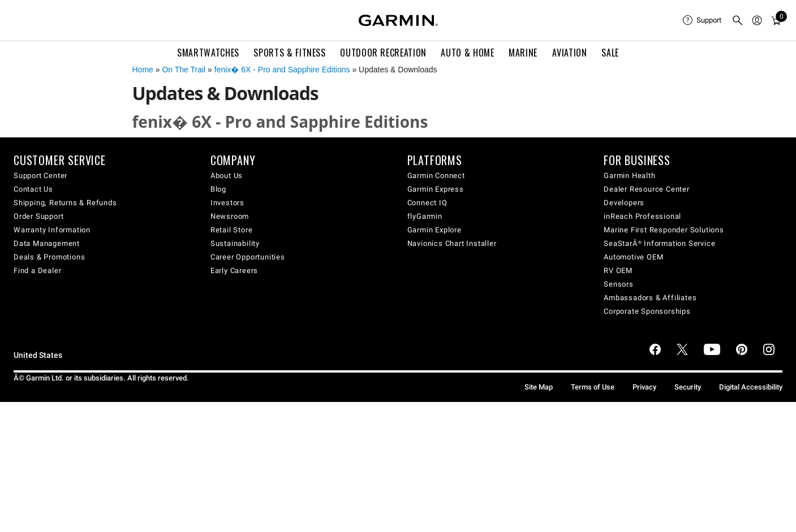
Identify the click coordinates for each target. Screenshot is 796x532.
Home (143, 70)
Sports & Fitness (289, 53)
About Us (227, 176)
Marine (523, 53)
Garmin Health (629, 176)
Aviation (570, 53)
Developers (624, 203)
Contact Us (33, 189)
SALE (610, 53)
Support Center (40, 176)
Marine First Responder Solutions (664, 230)
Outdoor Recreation (383, 53)
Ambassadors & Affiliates (650, 298)
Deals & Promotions (49, 257)
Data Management (47, 243)
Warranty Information (52, 230)
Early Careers (234, 271)
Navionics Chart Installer (452, 243)
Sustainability (235, 243)
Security (688, 387)
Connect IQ (427, 203)
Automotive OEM (633, 257)
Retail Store (232, 230)
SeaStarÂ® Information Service (659, 243)
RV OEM (618, 271)
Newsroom (230, 216)
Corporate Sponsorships (647, 311)
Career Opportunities (248, 257)
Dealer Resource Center (647, 189)
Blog (218, 189)
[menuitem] (703, 20)
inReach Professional (642, 216)
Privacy (644, 387)
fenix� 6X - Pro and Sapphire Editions (282, 70)
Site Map (539, 387)
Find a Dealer (37, 271)
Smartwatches (208, 53)
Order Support (38, 216)
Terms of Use (593, 387)
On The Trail (184, 70)
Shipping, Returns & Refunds (65, 203)
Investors (227, 203)
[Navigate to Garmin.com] (398, 20)
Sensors (619, 284)
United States (38, 355)
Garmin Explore (434, 230)
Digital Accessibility (751, 387)
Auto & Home (467, 53)
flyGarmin (425, 216)
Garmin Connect (436, 176)
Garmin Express (436, 189)
